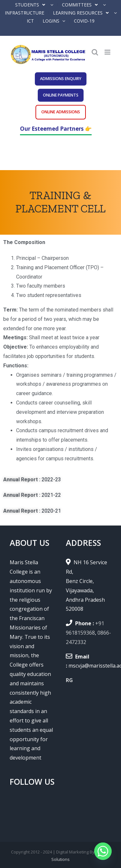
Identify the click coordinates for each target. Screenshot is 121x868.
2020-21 (51, 511)
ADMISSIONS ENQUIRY (61, 79)
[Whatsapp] (103, 851)
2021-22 (51, 495)
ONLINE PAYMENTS (61, 95)
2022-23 (51, 480)
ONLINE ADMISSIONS (61, 112)
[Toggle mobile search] (95, 52)
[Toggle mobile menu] (108, 52)
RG (69, 680)
